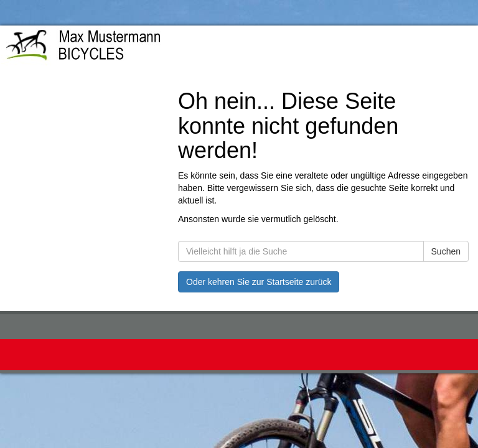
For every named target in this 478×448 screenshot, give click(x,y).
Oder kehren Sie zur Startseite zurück (259, 282)
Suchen (446, 251)
